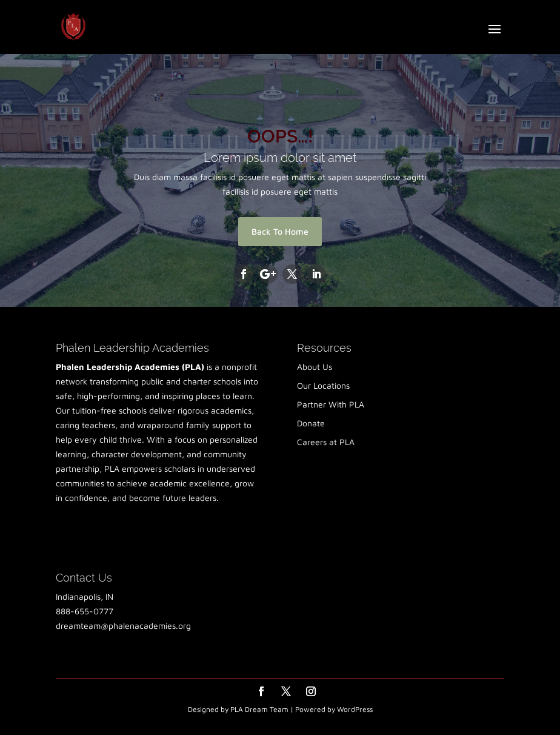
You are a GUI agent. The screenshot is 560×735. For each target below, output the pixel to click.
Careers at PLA (326, 442)
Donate (311, 423)
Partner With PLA (331, 404)
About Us (315, 367)
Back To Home (280, 231)
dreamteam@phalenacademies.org (123, 626)
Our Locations (323, 385)
